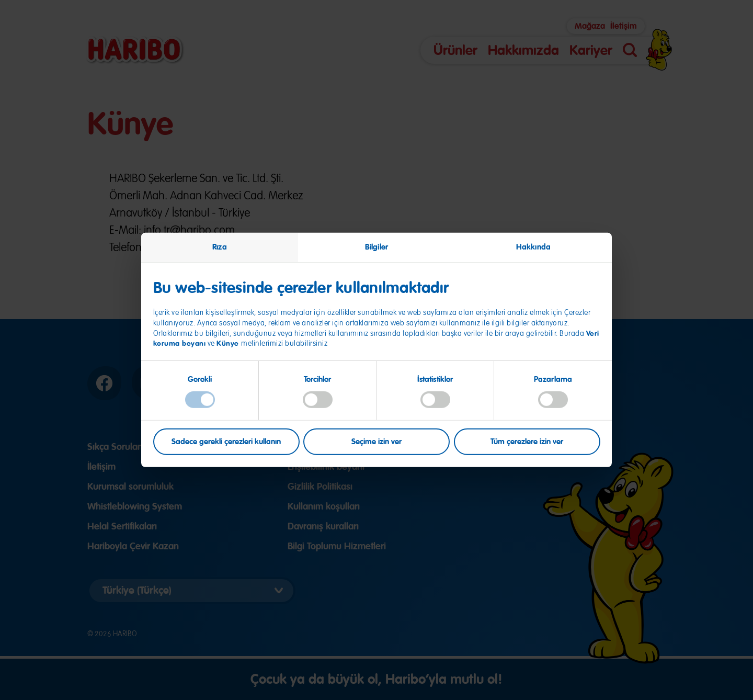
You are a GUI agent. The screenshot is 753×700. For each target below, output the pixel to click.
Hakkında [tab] (533, 247)
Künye (229, 343)
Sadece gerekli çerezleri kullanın (226, 441)
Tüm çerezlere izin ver (527, 441)
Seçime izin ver (376, 441)
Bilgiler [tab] (376, 247)
